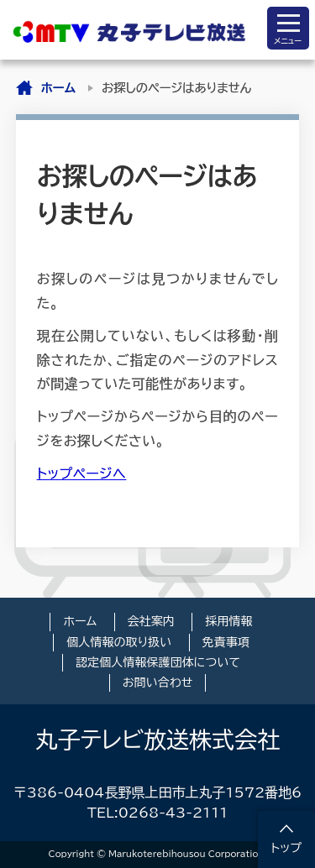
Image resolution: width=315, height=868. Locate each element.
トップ (286, 848)
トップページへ (82, 473)
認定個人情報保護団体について (158, 662)
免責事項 (226, 642)
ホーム (58, 88)
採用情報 (228, 621)
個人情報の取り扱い (119, 642)
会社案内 (151, 621)
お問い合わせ (158, 682)
